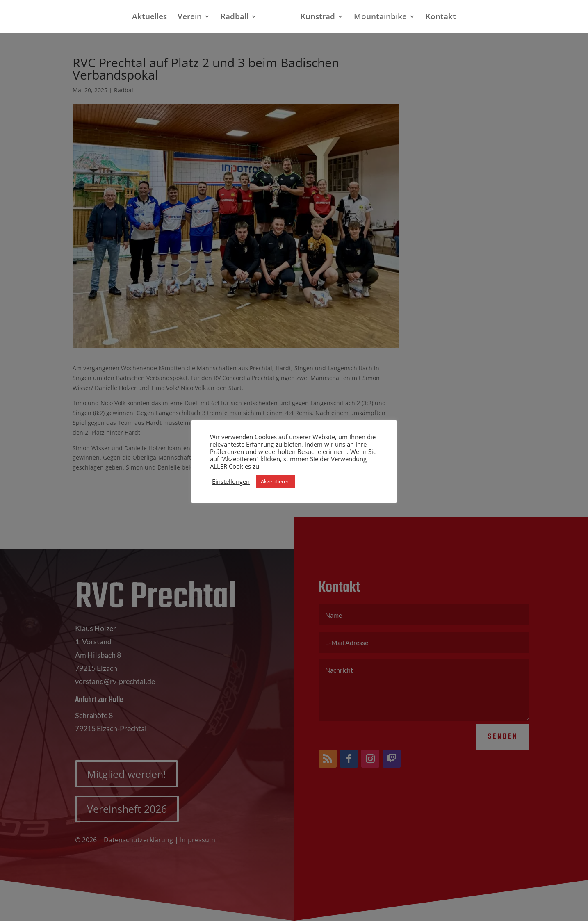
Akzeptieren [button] (275, 481)
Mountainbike (377, 18)
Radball (238, 18)
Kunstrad (315, 18)
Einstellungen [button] (231, 481)
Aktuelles (153, 18)
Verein (193, 18)
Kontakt (438, 18)
